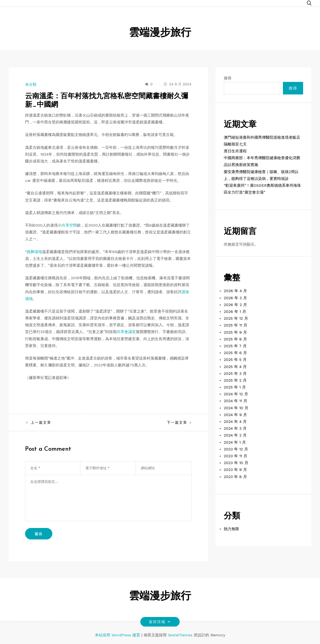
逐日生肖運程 (235, 151)
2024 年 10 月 (236, 408)
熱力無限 (231, 529)
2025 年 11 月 (236, 325)
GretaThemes (180, 635)
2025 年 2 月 (235, 380)
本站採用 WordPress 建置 (118, 635)
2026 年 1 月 (235, 311)
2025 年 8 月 (235, 339)
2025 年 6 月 (235, 353)
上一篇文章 (41, 422)
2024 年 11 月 (236, 401)
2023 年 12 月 (236, 449)
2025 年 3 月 (235, 373)
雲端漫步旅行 (160, 33)
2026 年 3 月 (235, 298)
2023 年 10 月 (236, 463)
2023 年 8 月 (235, 477)
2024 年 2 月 (235, 435)
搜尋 (228, 78)
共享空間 (69, 225)
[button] (309, 3)
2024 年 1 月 (235, 442)
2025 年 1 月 (235, 387)
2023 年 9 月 (235, 470)
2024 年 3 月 (235, 428)
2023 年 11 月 (236, 456)
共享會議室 (126, 332)
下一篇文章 (177, 422)
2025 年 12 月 (236, 318)
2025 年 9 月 (235, 332)
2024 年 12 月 (236, 394)
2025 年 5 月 (235, 360)
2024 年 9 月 (235, 415)
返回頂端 (160, 622)
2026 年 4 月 (235, 291)
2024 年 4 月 (235, 422)
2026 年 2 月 (235, 305)
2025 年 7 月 (235, 346)
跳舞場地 (34, 252)
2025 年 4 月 (235, 367)
